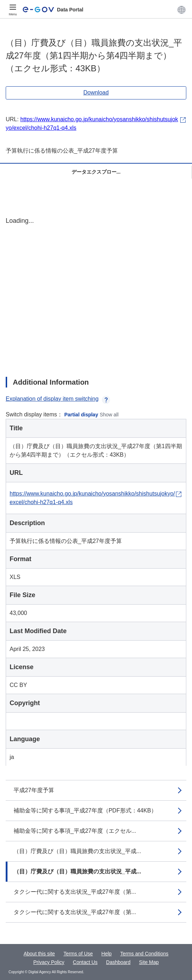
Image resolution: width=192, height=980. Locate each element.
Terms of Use (78, 954)
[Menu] (13, 10)
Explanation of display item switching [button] (58, 399)
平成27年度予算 (34, 790)
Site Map (149, 962)
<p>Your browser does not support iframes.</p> (96, 291)
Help (107, 954)
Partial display (81, 415)
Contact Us (85, 962)
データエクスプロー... (96, 172)
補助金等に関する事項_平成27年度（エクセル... (75, 831)
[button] (181, 10)
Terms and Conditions (144, 954)
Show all (109, 415)
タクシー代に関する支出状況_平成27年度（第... (75, 892)
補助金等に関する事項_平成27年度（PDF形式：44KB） (85, 810)
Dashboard (118, 962)
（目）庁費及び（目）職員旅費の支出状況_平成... (77, 851)
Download (96, 93)
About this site (39, 954)
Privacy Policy (49, 962)
